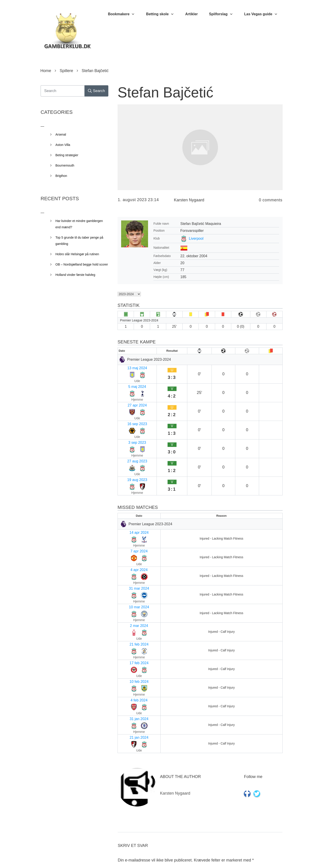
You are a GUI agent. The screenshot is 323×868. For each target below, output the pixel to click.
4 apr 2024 (128, 478)
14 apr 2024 (129, 460)
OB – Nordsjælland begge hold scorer (82, 264)
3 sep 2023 (128, 402)
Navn (124, 727)
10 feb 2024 (129, 531)
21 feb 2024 (129, 513)
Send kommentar (262, 844)
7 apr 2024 (128, 469)
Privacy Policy (187, 858)
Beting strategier (67, 155)
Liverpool (196, 238)
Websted (125, 786)
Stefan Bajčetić (165, 92)
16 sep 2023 (129, 393)
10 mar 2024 (130, 496)
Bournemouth (65, 165)
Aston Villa (63, 145)
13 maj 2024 (129, 367)
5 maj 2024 (128, 376)
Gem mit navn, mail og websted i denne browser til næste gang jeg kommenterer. (194, 824)
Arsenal (61, 134)
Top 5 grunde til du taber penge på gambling (79, 241)
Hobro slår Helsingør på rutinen (77, 254)
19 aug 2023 (130, 420)
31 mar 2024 (130, 487)
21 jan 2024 (129, 557)
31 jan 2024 (129, 548)
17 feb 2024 (129, 522)
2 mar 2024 (129, 504)
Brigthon (61, 176)
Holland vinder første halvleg (75, 275)
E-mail (125, 757)
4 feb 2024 (128, 539)
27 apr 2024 (129, 385)
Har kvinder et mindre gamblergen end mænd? (79, 224)
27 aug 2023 (130, 411)
